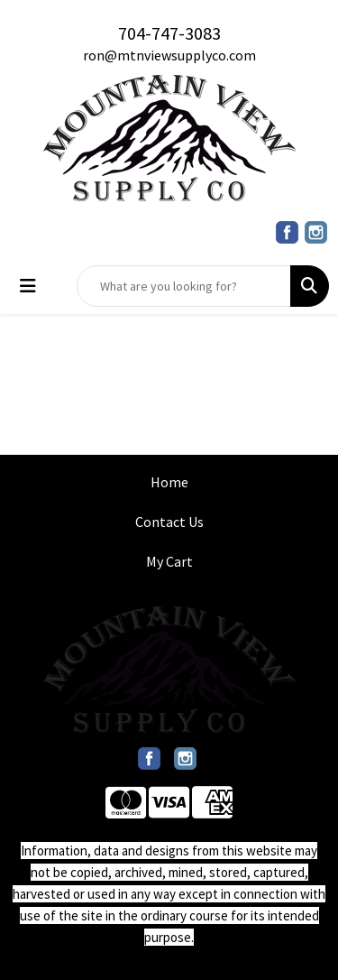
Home (169, 482)
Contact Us (169, 522)
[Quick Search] (184, 286)
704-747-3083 (169, 33)
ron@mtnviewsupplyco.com (169, 55)
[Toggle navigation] (28, 286)
